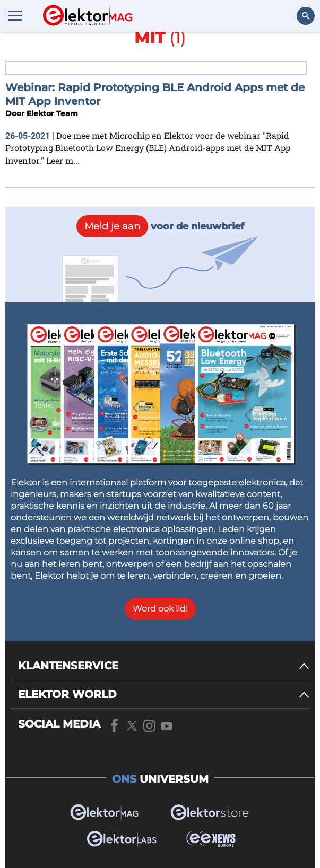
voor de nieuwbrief (160, 226)
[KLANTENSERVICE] (164, 666)
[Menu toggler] (15, 15)
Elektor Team (52, 113)
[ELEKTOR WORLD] (164, 694)
